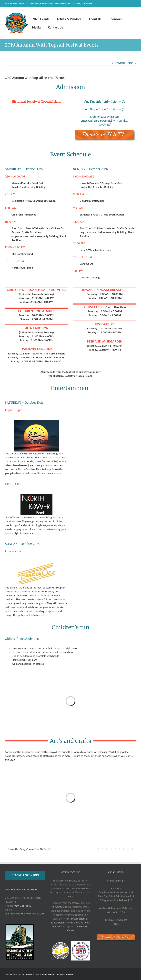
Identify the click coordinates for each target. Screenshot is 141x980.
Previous (120, 63)
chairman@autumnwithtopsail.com (25, 913)
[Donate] (105, 130)
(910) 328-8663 (22, 906)
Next (131, 63)
